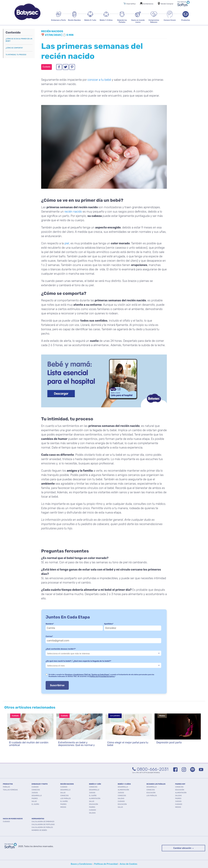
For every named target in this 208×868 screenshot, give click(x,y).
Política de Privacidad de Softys (102, 676)
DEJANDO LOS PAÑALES (156, 784)
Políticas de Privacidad (106, 864)
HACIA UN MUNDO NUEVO (13, 819)
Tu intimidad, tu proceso (16, 55)
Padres (35, 798)
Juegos (35, 793)
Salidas (92, 813)
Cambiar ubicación (183, 848)
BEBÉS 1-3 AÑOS (124, 784)
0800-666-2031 (150, 769)
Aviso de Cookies (128, 864)
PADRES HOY (180, 784)
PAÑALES (6, 787)
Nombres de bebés (39, 830)
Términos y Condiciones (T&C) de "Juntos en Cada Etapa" (87, 675)
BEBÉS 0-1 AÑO (95, 784)
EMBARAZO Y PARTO (40, 784)
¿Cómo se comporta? (14, 48)
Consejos (36, 790)
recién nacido (73, 212)
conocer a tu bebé (99, 80)
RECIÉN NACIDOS (67, 784)
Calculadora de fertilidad (43, 824)
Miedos (63, 807)
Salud (34, 801)
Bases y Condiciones (81, 864)
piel (67, 243)
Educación (93, 804)
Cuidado (35, 787)
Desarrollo (37, 796)
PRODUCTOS (8, 784)
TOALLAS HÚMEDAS (10, 790)
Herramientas (38, 819)
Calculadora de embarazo (43, 822)
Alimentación (95, 798)
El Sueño (35, 804)
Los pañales (66, 798)
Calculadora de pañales (42, 827)
